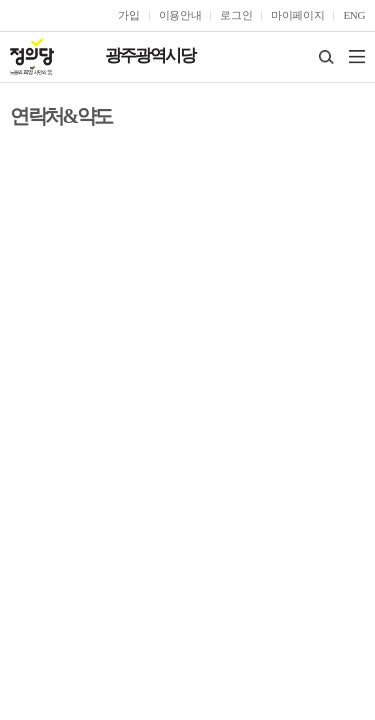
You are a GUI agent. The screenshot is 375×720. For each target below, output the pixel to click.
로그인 (236, 15)
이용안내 (180, 15)
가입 (128, 15)
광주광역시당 (150, 55)
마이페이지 (297, 15)
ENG (354, 15)
